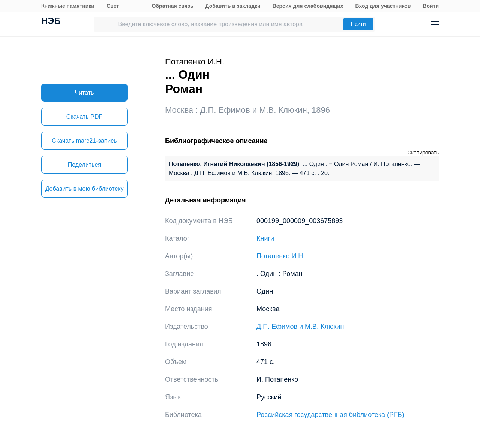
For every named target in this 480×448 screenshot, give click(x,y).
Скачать (84, 117)
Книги (265, 238)
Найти (358, 24)
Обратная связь (173, 6)
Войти (431, 6)
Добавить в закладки (233, 6)
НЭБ (51, 22)
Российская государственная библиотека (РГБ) (330, 415)
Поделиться (84, 165)
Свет (113, 6)
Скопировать (423, 153)
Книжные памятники (68, 6)
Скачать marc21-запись (84, 141)
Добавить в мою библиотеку (84, 189)
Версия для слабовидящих (308, 6)
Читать (85, 93)
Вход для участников (383, 6)
